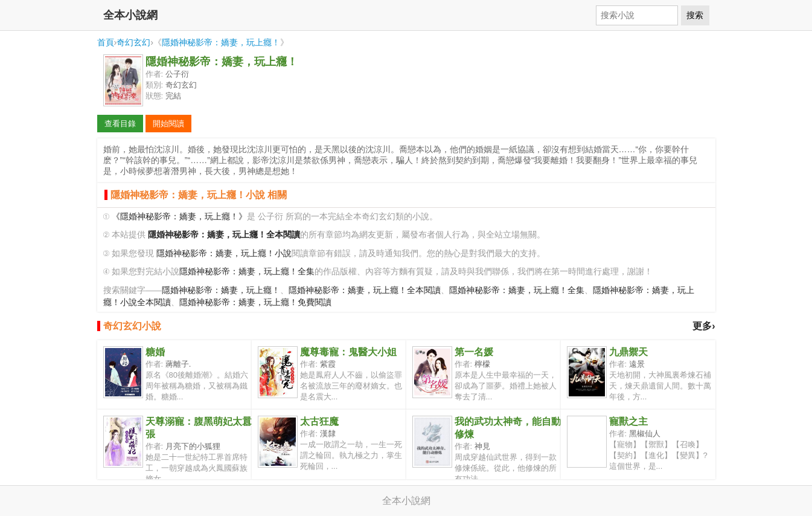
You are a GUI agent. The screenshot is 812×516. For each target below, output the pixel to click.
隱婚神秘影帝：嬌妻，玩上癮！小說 (224, 253)
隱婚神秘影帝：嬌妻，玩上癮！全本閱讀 (365, 290)
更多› (704, 326)
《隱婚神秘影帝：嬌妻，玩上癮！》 (179, 217)
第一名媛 (474, 352)
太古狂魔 (319, 421)
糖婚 (155, 352)
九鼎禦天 (628, 352)
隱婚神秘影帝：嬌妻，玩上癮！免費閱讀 (255, 302)
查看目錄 (120, 124)
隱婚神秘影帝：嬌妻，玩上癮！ (221, 42)
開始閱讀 (168, 124)
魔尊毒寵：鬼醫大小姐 (348, 352)
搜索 (695, 15)
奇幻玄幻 (133, 42)
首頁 (106, 42)
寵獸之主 (628, 421)
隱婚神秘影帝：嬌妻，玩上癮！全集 (247, 272)
